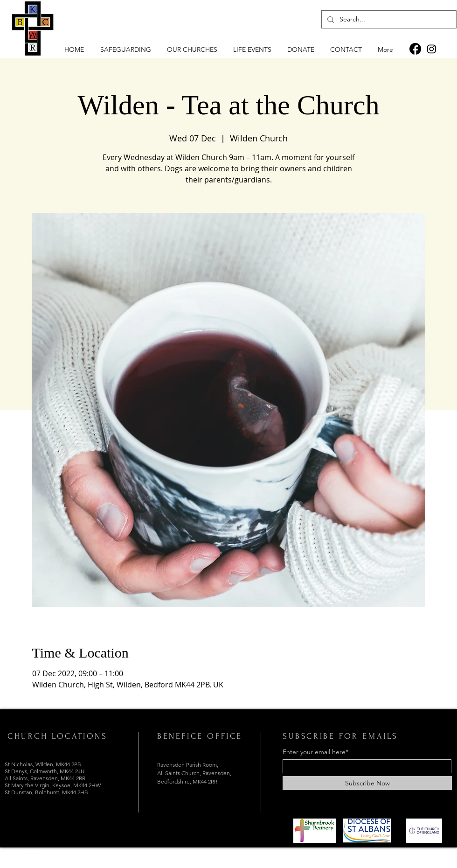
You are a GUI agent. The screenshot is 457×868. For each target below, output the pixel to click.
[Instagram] (432, 49)
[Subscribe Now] (367, 783)
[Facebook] (415, 49)
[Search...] (388, 19)
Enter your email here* (315, 752)
